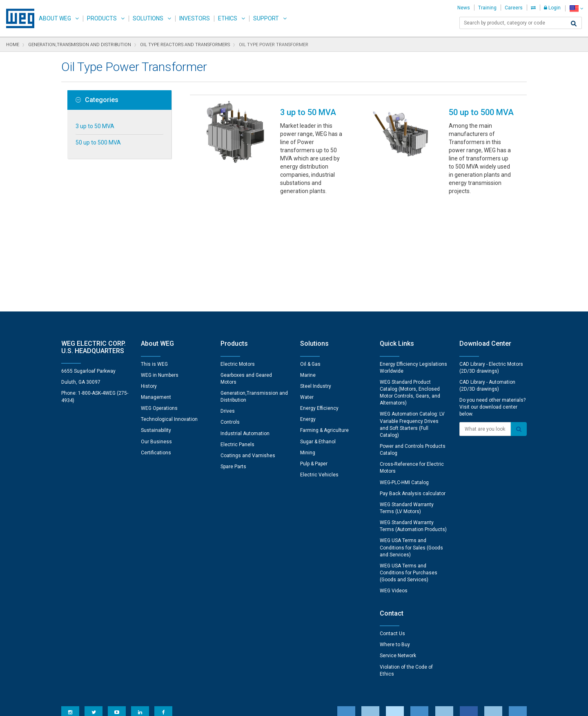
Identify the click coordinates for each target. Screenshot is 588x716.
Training (487, 8)
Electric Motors (238, 258)
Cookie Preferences (302, 679)
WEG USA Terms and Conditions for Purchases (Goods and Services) (409, 467)
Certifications (156, 347)
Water (307, 291)
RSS (315, 704)
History (149, 280)
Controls (230, 316)
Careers (514, 8)
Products (102, 18)
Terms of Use (288, 704)
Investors (195, 18)
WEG (17, 18)
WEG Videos (394, 485)
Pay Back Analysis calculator (413, 387)
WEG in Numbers (160, 269)
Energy (308, 313)
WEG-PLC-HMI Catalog (404, 376)
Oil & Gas (310, 258)
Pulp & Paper (314, 358)
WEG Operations (159, 302)
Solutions (148, 18)
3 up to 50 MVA (95, 126)
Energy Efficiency (319, 302)
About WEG (55, 18)
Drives (228, 305)
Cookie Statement (243, 704)
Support (266, 18)
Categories (97, 100)
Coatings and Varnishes (248, 349)
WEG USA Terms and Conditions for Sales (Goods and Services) (411, 441)
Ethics (228, 18)
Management (156, 291)
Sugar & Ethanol (318, 336)
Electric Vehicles (319, 369)
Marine (308, 269)
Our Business (156, 336)
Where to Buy (395, 538)
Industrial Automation (245, 327)
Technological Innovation (169, 313)
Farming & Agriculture (324, 324)
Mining (308, 347)
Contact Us (392, 527)
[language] (576, 8)
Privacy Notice (196, 704)
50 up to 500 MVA (98, 142)
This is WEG (154, 258)
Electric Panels (237, 338)
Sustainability (156, 324)
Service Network (398, 549)
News (464, 8)
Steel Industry (316, 280)
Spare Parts (233, 360)
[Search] (574, 24)
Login (552, 8)
